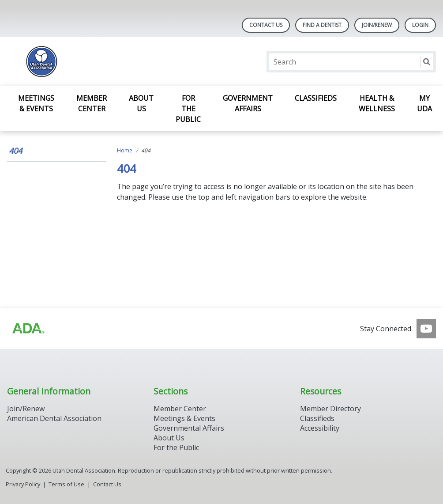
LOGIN (420, 25)
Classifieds (316, 98)
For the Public (188, 109)
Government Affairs (248, 103)
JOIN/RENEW (377, 25)
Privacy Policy (23, 484)
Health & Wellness (377, 103)
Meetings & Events (36, 103)
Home (125, 150)
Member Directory (330, 409)
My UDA (424, 103)
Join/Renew (26, 409)
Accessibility (320, 428)
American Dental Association (54, 418)
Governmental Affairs (189, 428)
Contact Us (266, 25)
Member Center (92, 103)
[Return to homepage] (121, 62)
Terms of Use (66, 484)
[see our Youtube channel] (426, 329)
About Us (141, 103)
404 (15, 151)
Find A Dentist (322, 25)
